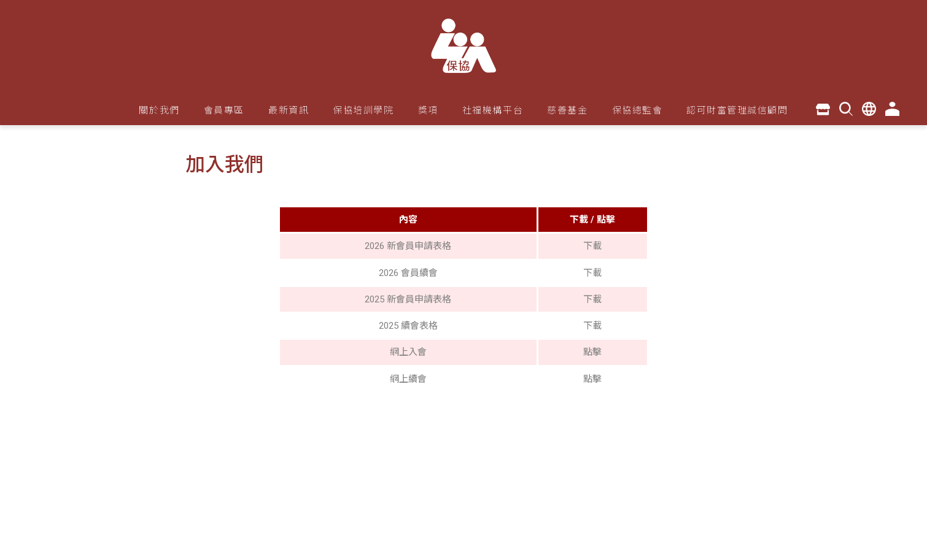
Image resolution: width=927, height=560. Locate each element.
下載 (592, 246)
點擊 (592, 352)
